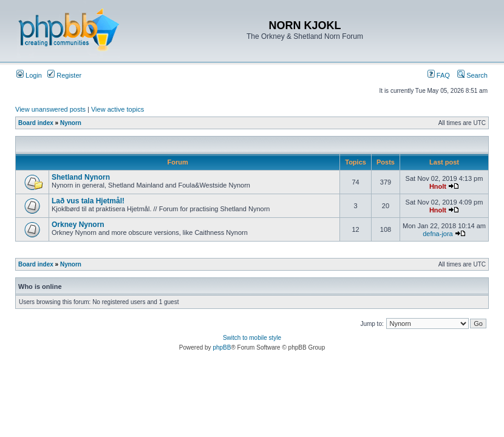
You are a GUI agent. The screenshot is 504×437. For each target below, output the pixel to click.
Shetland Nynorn (81, 177)
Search (472, 75)
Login (29, 75)
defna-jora (438, 234)
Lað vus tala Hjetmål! (88, 201)
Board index (36, 123)
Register (64, 75)
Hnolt (438, 186)
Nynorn (71, 123)
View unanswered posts (50, 109)
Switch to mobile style (252, 338)
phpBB (222, 347)
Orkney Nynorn (78, 225)
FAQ (439, 75)
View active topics (117, 109)
